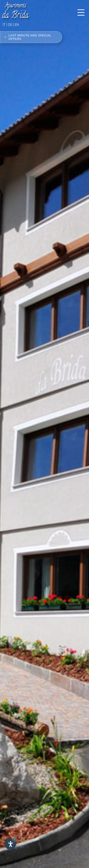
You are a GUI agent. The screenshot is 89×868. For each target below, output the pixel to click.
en (17, 25)
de (10, 25)
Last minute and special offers (28, 37)
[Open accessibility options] (10, 844)
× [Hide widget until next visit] (15, 839)
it (4, 25)
